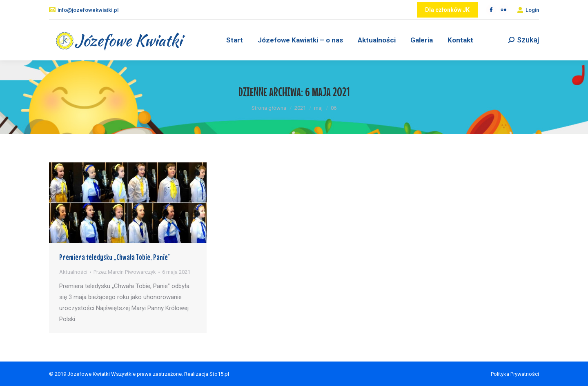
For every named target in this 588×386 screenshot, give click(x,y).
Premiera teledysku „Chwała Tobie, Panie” (115, 257)
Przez (125, 272)
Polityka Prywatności (515, 374)
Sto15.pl (219, 374)
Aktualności (73, 272)
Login (528, 10)
